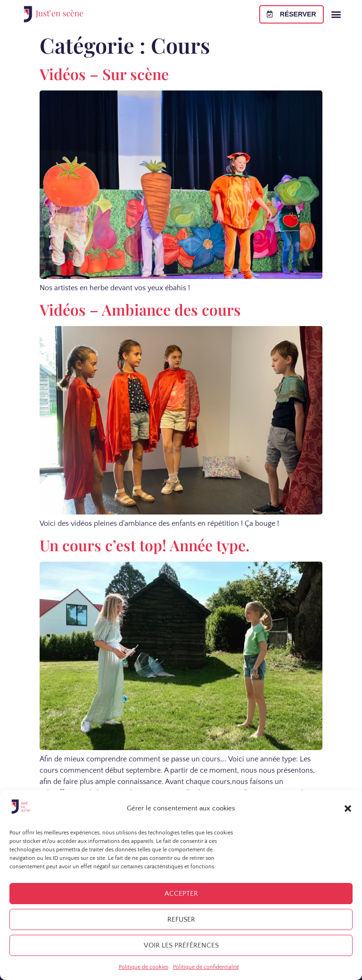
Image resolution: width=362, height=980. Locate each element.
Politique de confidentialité (206, 967)
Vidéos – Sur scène (104, 74)
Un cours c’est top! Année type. (144, 545)
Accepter (181, 894)
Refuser (181, 919)
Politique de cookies (144, 967)
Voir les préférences (181, 945)
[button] (348, 808)
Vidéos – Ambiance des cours (140, 309)
